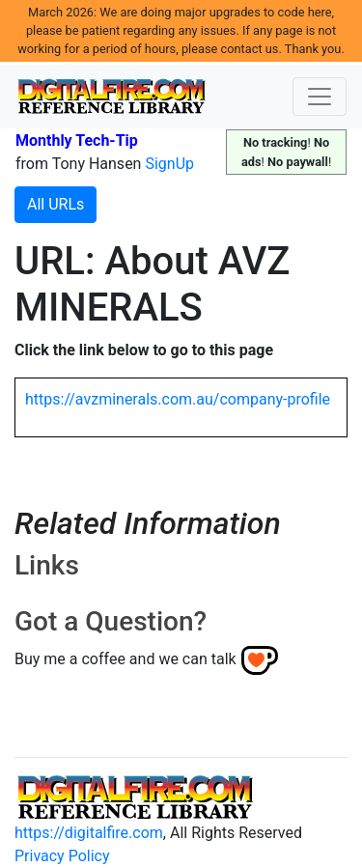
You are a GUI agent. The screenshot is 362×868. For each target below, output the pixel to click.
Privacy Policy (62, 856)
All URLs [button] (56, 204)
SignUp (169, 164)
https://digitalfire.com (89, 833)
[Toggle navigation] (320, 97)
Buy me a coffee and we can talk (125, 659)
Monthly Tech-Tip (77, 140)
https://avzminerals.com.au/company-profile (178, 399)
